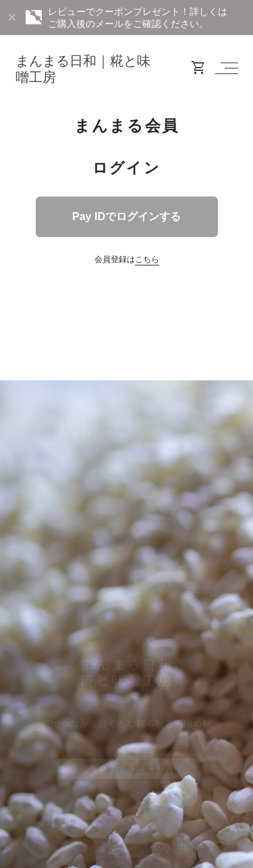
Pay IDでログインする (126, 216)
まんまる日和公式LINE (127, 768)
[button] (225, 68)
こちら (147, 259)
